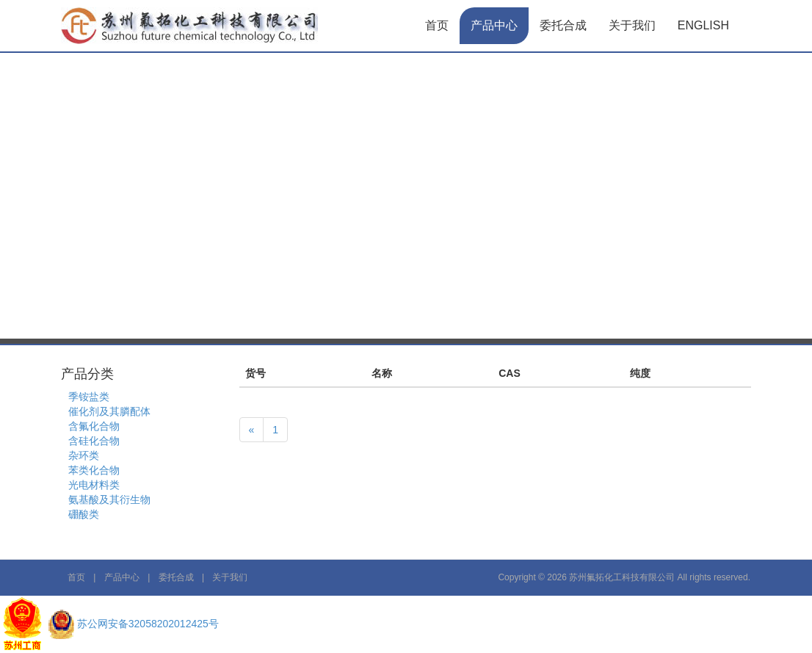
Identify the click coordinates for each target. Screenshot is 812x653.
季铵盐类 (89, 397)
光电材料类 (94, 485)
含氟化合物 (94, 426)
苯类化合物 (94, 470)
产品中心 (494, 25)
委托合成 (563, 25)
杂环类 (84, 455)
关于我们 (632, 25)
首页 (437, 25)
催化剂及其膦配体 (109, 411)
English (703, 25)
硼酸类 (84, 514)
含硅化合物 (94, 441)
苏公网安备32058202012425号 (148, 624)
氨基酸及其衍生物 (109, 499)
